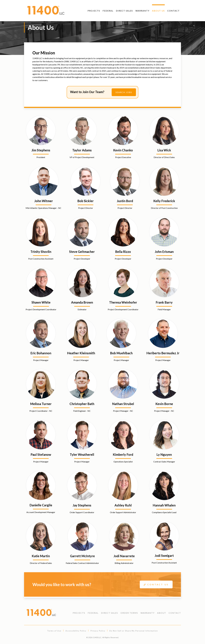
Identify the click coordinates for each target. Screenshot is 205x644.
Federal (108, 11)
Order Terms (129, 613)
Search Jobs (124, 92)
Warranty (142, 11)
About (162, 613)
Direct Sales (124, 11)
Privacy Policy (98, 631)
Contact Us (156, 584)
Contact (173, 11)
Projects (94, 11)
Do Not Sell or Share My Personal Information (134, 631)
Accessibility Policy (76, 631)
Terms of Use (54, 631)
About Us (158, 11)
